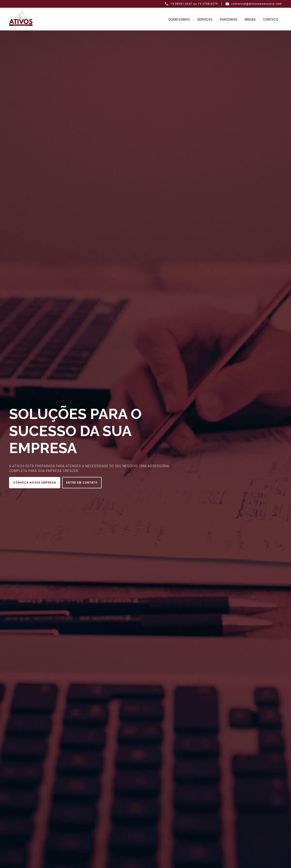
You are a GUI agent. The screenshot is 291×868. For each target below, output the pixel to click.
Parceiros (229, 20)
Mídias (250, 20)
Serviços (205, 20)
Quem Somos (179, 20)
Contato (271, 20)
